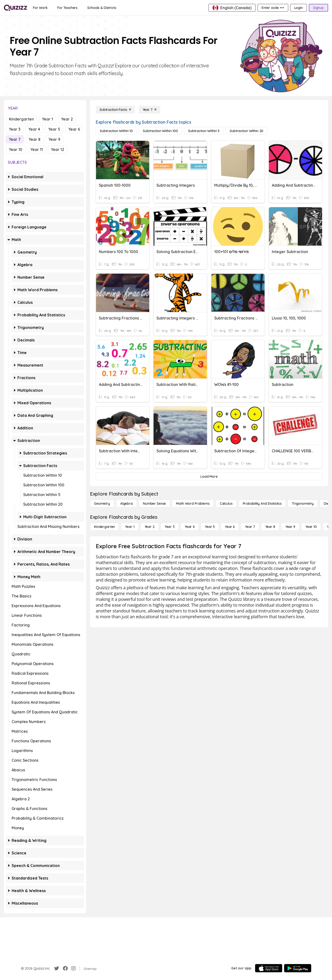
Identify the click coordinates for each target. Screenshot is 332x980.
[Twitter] (57, 968)
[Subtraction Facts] (115, 110)
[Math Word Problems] (193, 504)
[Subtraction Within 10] (116, 131)
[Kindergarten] (104, 527)
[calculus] (226, 504)
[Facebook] (65, 968)
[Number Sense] (154, 504)
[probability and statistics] (262, 504)
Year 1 (48, 119)
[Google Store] (298, 968)
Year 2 (67, 119)
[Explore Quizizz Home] (15, 8)
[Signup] (318, 8)
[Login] (299, 8)
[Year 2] (150, 527)
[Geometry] (102, 504)
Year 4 (34, 129)
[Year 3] (170, 527)
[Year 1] (130, 527)
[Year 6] (230, 527)
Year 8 (35, 139)
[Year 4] (190, 527)
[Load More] (209, 476)
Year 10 (16, 149)
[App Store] (269, 968)
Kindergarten (21, 119)
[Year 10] (311, 527)
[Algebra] (126, 504)
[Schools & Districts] (102, 8)
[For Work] (40, 8)
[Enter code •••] (273, 8)
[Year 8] (270, 527)
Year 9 (54, 139)
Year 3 (15, 129)
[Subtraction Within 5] (204, 131)
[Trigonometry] (303, 504)
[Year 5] (210, 527)
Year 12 (58, 149)
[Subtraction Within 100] (160, 131)
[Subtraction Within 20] (247, 131)
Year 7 (15, 139)
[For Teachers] (67, 8)
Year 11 (37, 149)
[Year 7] (150, 110)
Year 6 (74, 129)
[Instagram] (74, 968)
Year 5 (54, 129)
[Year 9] (290, 527)
